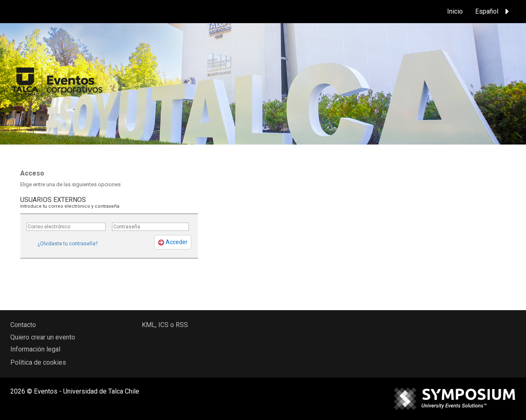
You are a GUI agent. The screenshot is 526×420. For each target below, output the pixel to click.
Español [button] (493, 12)
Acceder (173, 242)
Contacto (23, 325)
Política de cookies (38, 362)
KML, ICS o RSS (165, 325)
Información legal (35, 349)
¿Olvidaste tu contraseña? (68, 244)
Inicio (455, 11)
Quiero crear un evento (43, 337)
